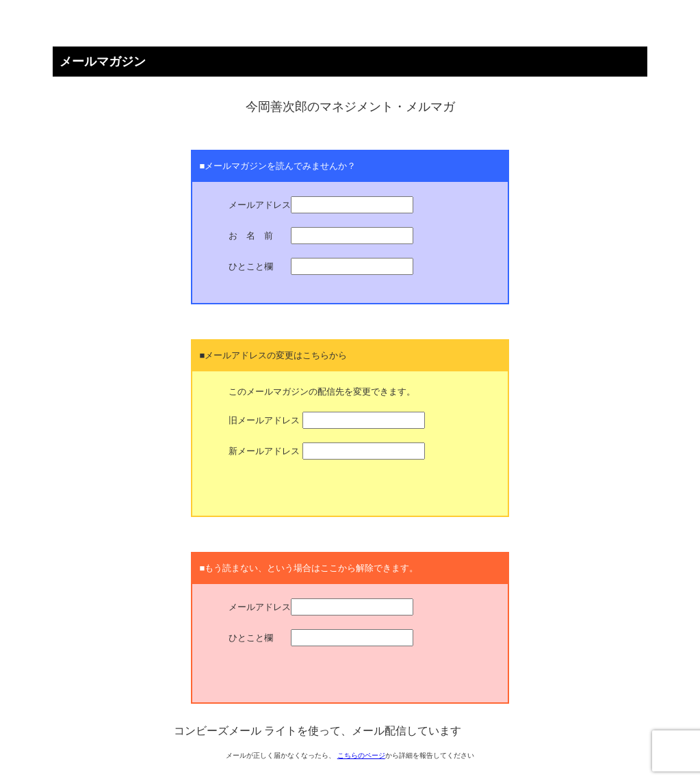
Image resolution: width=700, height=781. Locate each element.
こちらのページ (361, 755)
